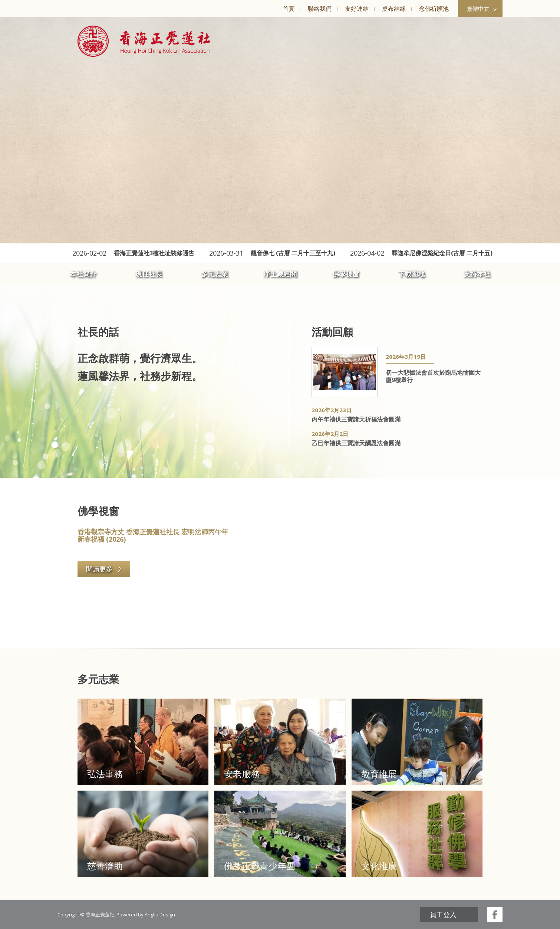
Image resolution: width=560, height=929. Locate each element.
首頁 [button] (289, 9)
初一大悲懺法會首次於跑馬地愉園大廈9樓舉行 (433, 376)
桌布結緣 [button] (394, 9)
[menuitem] (288, 9)
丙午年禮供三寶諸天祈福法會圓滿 (356, 419)
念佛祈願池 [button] (434, 9)
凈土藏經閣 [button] (280, 274)
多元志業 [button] (214, 274)
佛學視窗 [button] (346, 274)
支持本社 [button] (477, 274)
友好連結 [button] (357, 9)
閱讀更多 (104, 569)
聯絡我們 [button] (320, 9)
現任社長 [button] (149, 274)
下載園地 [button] (411, 274)
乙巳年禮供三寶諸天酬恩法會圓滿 (356, 443)
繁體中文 (482, 9)
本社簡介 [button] (83, 274)
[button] (144, 41)
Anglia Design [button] (160, 915)
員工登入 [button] (443, 915)
